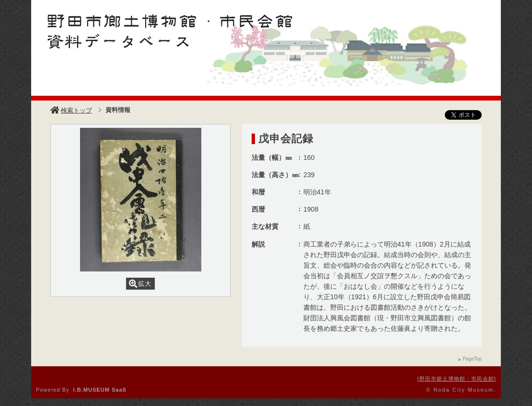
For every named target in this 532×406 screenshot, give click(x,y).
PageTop (472, 359)
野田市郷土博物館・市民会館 (457, 379)
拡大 (140, 284)
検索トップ (71, 110)
